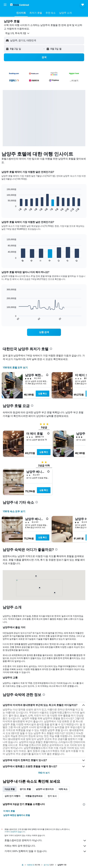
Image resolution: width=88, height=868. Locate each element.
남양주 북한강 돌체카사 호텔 (17, 815)
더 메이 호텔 (9, 811)
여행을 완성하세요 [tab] (34, 796)
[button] (5, 5)
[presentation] (51, 349)
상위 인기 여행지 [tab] (12, 796)
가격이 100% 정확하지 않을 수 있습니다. (45, 851)
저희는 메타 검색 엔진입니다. (45, 846)
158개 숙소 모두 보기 (14, 511)
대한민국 (31, 865)
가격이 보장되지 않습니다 (15, 832)
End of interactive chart (5, 210)
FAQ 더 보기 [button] (44, 773)
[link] (44, 332)
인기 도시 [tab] (52, 796)
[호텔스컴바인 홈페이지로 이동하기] (19, 5)
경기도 (46, 865)
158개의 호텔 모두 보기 (15, 368)
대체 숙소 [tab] (63, 789)
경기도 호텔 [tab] (25, 789)
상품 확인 (43, 394)
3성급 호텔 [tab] (10, 789)
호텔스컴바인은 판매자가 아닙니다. (45, 841)
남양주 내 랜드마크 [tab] (45, 789)
